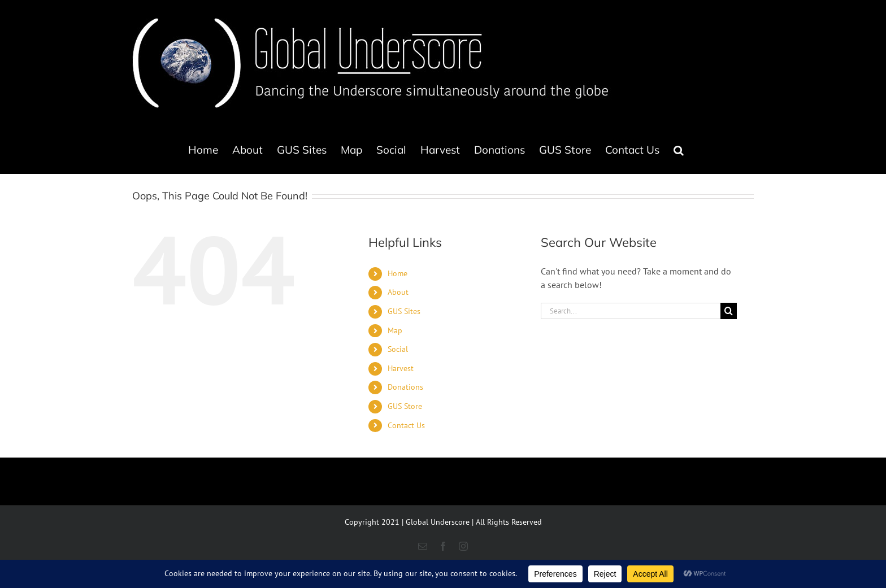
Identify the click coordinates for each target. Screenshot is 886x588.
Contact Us (406, 425)
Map (395, 330)
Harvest (401, 368)
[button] (679, 150)
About (398, 292)
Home (398, 273)
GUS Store (405, 406)
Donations (405, 387)
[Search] (729, 311)
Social (398, 349)
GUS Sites (404, 311)
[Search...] (631, 311)
